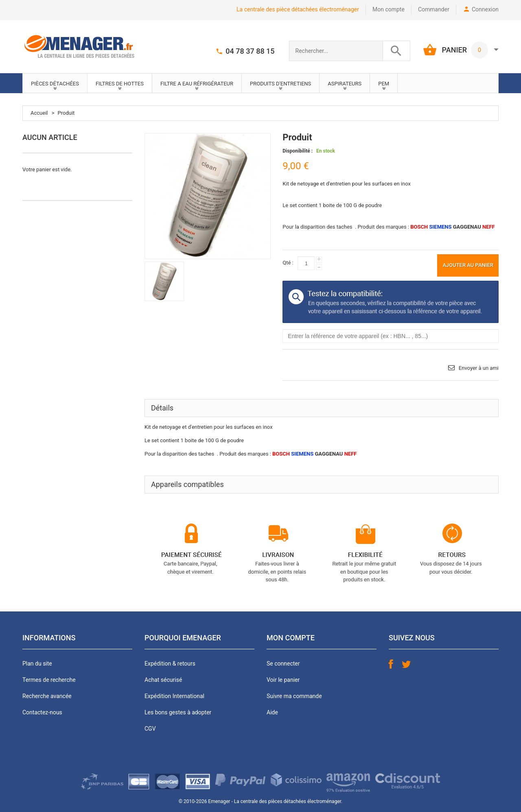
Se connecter (283, 664)
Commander (434, 9)
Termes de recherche (49, 680)
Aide (272, 712)
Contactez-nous (42, 712)
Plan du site (37, 664)
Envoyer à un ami (479, 368)
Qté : (288, 263)
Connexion (485, 9)
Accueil (39, 113)
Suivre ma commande (294, 696)
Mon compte (389, 9)
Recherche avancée (47, 696)
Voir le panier (283, 680)
